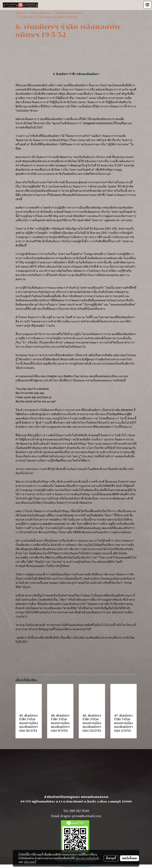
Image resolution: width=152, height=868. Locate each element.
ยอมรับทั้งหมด (130, 858)
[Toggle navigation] (147, 5)
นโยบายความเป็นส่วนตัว (87, 858)
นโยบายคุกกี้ (30, 862)
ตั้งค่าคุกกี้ (111, 858)
